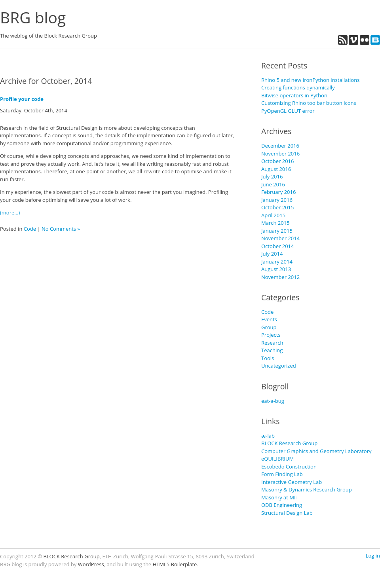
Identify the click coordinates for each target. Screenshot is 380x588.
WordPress (91, 564)
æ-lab (268, 436)
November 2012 (280, 277)
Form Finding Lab (282, 474)
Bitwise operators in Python (294, 95)
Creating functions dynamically (298, 87)
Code (30, 229)
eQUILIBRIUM (277, 459)
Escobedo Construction (289, 467)
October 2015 (277, 207)
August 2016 (276, 169)
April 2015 (273, 215)
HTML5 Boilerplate (175, 564)
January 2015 (277, 231)
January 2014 (277, 262)
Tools (268, 358)
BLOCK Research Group (289, 443)
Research (272, 343)
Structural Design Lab (287, 513)
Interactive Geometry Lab (292, 482)
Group (269, 327)
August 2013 (276, 269)
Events (269, 319)
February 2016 (278, 192)
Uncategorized (279, 366)
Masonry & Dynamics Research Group (307, 489)
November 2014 (280, 238)
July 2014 (272, 254)
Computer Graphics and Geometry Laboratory (316, 451)
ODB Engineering (282, 505)
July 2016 (272, 176)
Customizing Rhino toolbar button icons (309, 103)
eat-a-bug (273, 401)
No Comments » (61, 229)
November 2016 (280, 154)
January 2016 (277, 200)
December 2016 (280, 146)
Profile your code (22, 99)
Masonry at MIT (280, 497)
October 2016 (277, 161)
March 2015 (275, 223)
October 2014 (277, 246)
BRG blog (33, 17)
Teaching (272, 350)
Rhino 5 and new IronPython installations (310, 80)
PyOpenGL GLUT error (288, 111)
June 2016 (273, 184)
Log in (373, 556)
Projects (271, 335)
